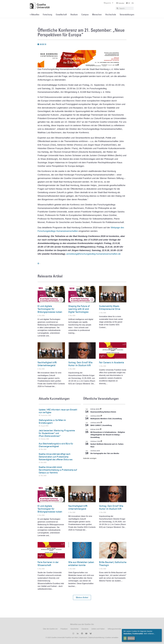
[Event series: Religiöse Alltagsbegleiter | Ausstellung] (100, 429)
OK (125, 638)
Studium (74, 14)
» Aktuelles (34, 14)
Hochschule (111, 14)
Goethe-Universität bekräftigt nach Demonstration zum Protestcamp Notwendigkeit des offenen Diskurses (56, 457)
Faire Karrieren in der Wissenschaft (48, 564)
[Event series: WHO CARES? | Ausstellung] (101, 423)
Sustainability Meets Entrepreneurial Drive (110, 308)
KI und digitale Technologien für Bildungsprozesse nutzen (50, 309)
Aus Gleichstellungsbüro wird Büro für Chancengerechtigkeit (56, 445)
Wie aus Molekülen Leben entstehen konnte (81, 564)
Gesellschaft (61, 14)
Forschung (47, 14)
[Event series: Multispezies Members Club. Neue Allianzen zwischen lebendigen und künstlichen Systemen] (101, 416)
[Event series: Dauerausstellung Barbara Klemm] (100, 409)
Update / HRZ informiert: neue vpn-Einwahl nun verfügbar (58, 411)
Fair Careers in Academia (112, 362)
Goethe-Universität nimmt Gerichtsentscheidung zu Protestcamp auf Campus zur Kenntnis (58, 470)
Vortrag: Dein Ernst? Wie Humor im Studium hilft (80, 364)
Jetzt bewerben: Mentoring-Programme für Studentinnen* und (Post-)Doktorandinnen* (57, 433)
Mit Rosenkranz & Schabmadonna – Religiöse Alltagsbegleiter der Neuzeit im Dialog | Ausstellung (108, 435)
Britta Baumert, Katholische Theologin (113, 564)
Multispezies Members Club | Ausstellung (106, 419)
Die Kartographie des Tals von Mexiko (105, 453)
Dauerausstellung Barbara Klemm (103, 412)
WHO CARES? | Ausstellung (101, 425)
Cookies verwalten (112, 637)
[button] (82, 597)
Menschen (97, 14)
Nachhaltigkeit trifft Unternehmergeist (47, 364)
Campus (85, 14)
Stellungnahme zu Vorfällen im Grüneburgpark (52, 421)
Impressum (83, 637)
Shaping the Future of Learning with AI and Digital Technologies (79, 309)
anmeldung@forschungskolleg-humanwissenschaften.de (93, 254)
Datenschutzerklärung (96, 637)
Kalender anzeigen (90, 458)
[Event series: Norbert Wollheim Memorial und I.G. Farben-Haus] (101, 441)
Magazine (108, 3)
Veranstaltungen (127, 14)
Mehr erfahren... (149, 634)
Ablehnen (131, 638)
